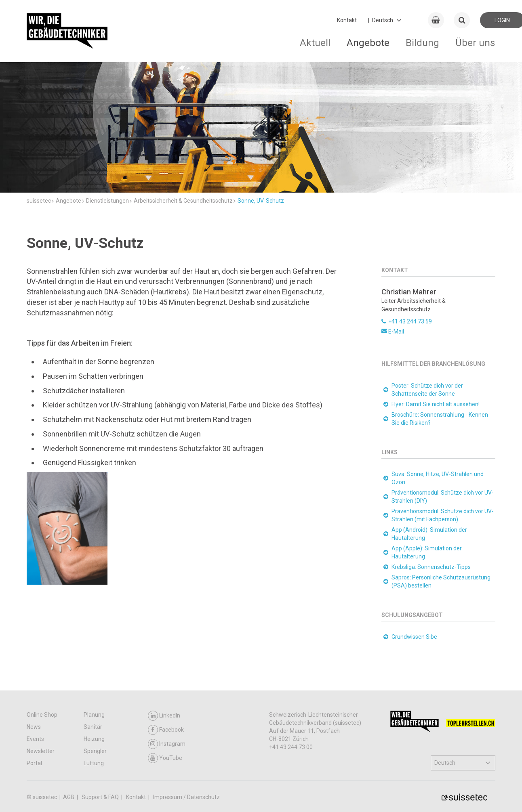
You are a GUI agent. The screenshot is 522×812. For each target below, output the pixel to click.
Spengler (95, 751)
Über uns (475, 43)
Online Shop (42, 715)
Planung (94, 715)
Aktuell (315, 43)
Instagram (167, 744)
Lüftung (94, 763)
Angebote (368, 43)
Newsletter (41, 751)
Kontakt (347, 20)
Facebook (166, 730)
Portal (34, 763)
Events (35, 739)
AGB (69, 797)
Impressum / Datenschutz (186, 797)
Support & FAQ (101, 797)
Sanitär (93, 727)
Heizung (94, 739)
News (34, 727)
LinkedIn (164, 716)
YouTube (165, 758)
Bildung (422, 43)
